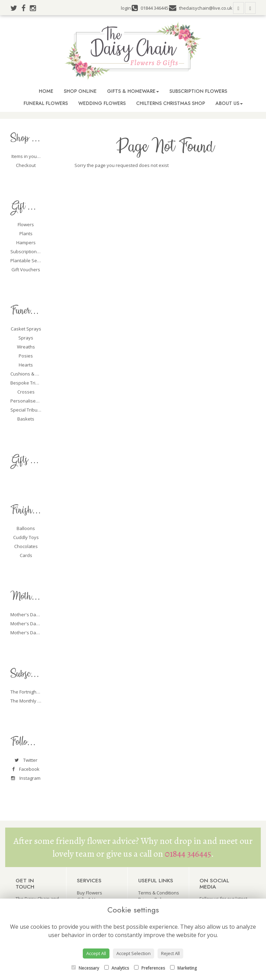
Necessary (85, 968)
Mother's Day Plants (32, 624)
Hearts (26, 365)
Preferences (149, 968)
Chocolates (26, 546)
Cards (26, 555)
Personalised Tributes (34, 401)
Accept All (96, 953)
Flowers (26, 224)
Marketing (183, 968)
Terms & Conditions (159, 893)
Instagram (26, 778)
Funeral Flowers (46, 103)
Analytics (117, 968)
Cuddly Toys (26, 537)
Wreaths (26, 347)
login (126, 8)
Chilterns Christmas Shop (171, 103)
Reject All (170, 953)
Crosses (26, 392)
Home (46, 91)
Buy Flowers (90, 893)
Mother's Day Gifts (30, 633)
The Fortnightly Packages (37, 692)
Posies (26, 356)
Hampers (26, 242)
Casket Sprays (26, 329)
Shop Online (80, 91)
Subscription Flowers (198, 91)
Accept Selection (134, 953)
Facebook (26, 769)
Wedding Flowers (102, 103)
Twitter (26, 760)
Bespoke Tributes (29, 383)
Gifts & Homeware (133, 91)
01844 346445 (188, 854)
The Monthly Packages (34, 701)
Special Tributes (27, 410)
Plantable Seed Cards (33, 261)
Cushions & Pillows (30, 374)
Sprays (26, 338)
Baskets (26, 419)
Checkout (26, 165)
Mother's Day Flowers (33, 615)
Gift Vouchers (26, 270)
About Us (229, 103)
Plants (26, 233)
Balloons (26, 528)
